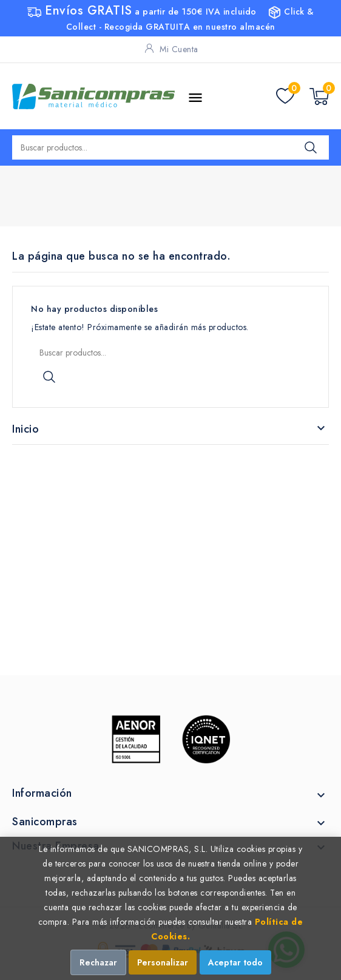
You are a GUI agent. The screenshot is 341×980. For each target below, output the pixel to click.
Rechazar (98, 962)
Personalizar (163, 962)
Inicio (25, 429)
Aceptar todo (235, 962)
